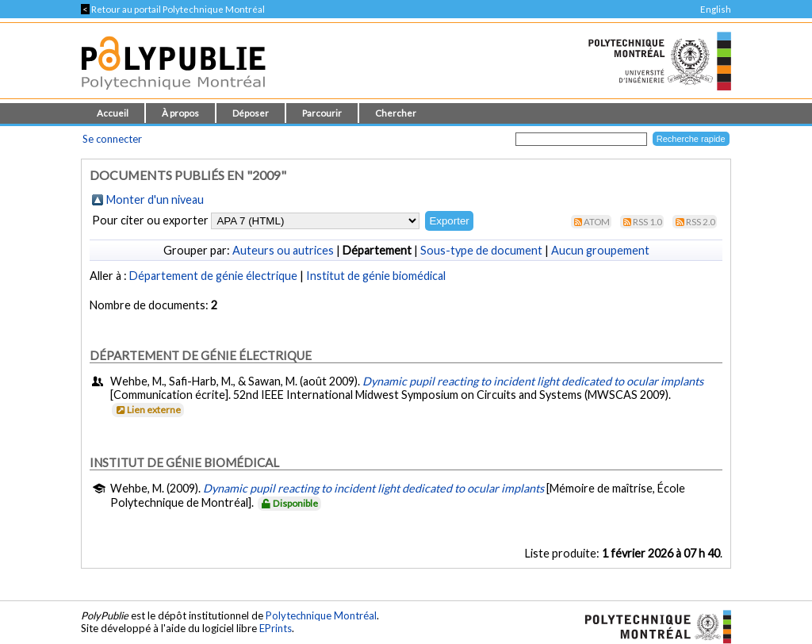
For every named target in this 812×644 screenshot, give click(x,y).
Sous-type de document (481, 250)
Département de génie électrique (213, 276)
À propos (180, 113)
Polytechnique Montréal (321, 615)
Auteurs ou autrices (283, 250)
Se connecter (112, 139)
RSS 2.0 (701, 222)
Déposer (251, 113)
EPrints (276, 628)
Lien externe (147, 410)
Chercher (396, 113)
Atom (597, 222)
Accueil (113, 113)
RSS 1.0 (647, 222)
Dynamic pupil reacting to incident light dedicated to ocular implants (533, 381)
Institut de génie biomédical (376, 276)
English (716, 9)
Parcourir (322, 113)
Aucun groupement (600, 250)
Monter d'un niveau (155, 199)
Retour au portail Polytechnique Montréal (173, 9)
